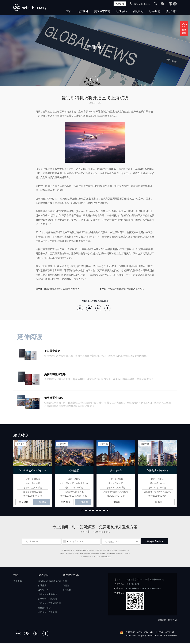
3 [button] (90, 511)
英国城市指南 (102, 11)
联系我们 (155, 11)
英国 (65, 582)
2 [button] (86, 511)
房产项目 (83, 11)
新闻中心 (138, 11)
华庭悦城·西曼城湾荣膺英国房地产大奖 (126, 289)
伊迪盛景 (42, 586)
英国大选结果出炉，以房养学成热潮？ (62, 289)
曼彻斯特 (67, 591)
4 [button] (93, 511)
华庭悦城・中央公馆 (47, 595)
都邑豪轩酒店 (44, 609)
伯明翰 (66, 586)
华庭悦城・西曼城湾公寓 (50, 604)
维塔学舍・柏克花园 (47, 600)
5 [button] (97, 511)
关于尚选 (18, 582)
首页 (69, 11)
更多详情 (24, 503)
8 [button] (107, 511)
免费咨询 (119, 4)
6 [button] (100, 511)
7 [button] (104, 511)
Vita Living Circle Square (50, 582)
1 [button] (83, 511)
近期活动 (121, 11)
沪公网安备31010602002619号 (138, 633)
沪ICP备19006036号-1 (166, 633)
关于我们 (171, 11)
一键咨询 (42, 503)
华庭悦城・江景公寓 (47, 613)
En (171, 4)
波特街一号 (43, 591)
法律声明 (172, 621)
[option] (95, 51)
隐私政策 (107, 557)
